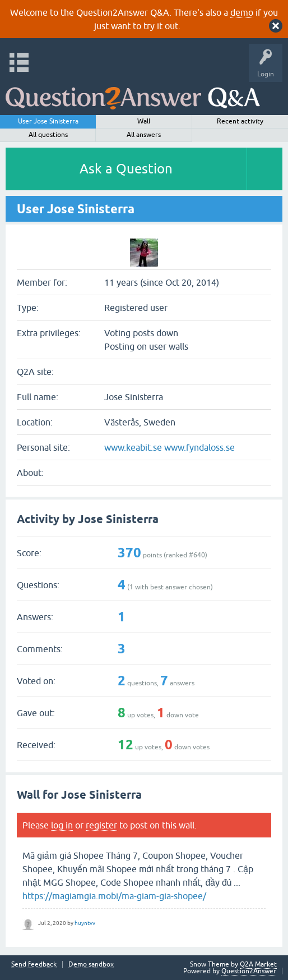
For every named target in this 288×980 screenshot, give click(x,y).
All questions (48, 135)
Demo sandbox (91, 965)
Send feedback (34, 965)
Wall (144, 121)
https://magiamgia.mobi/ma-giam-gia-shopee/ (114, 896)
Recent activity (240, 121)
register (101, 825)
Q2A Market (258, 964)
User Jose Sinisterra (48, 121)
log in (62, 825)
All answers (144, 135)
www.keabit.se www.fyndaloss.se (169, 447)
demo (242, 12)
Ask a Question (126, 169)
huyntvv (85, 923)
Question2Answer (249, 971)
